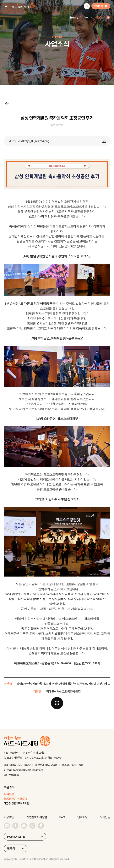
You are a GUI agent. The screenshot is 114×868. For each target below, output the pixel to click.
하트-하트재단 (23, 6)
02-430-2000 (22, 765)
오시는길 (105, 817)
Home (74, 17)
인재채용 (82, 817)
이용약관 (9, 817)
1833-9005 (51, 765)
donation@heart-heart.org (28, 770)
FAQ (62, 817)
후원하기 (101, 6)
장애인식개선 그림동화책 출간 (63, 691)
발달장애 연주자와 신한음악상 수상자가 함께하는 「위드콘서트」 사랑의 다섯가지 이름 (63, 684)
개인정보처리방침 (37, 817)
